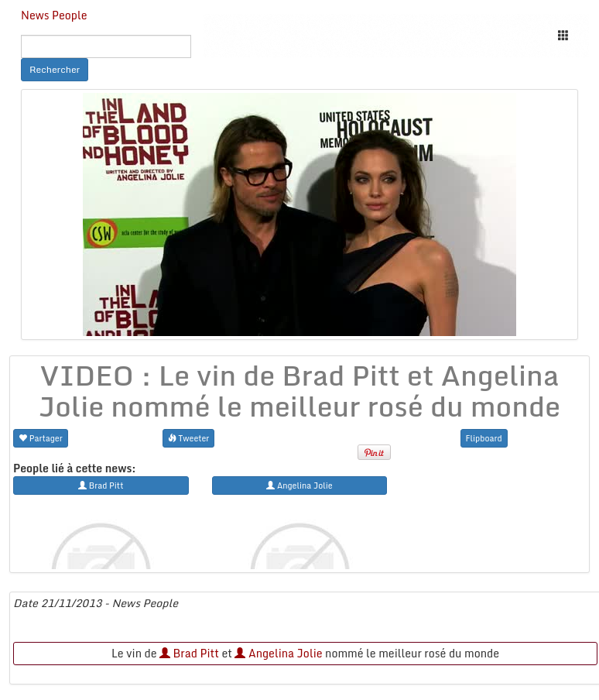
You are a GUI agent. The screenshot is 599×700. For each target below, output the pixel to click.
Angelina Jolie (278, 653)
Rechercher (55, 69)
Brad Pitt (189, 653)
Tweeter (189, 438)
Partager (41, 438)
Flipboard (484, 438)
